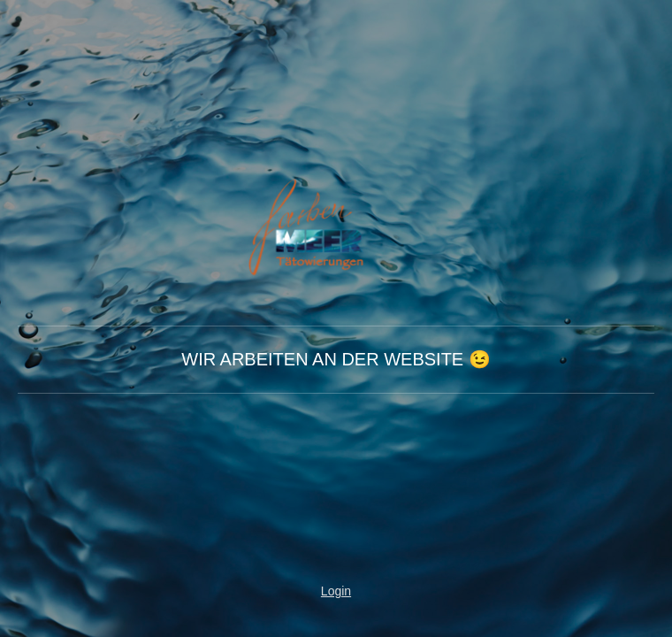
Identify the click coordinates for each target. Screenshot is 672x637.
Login (336, 591)
